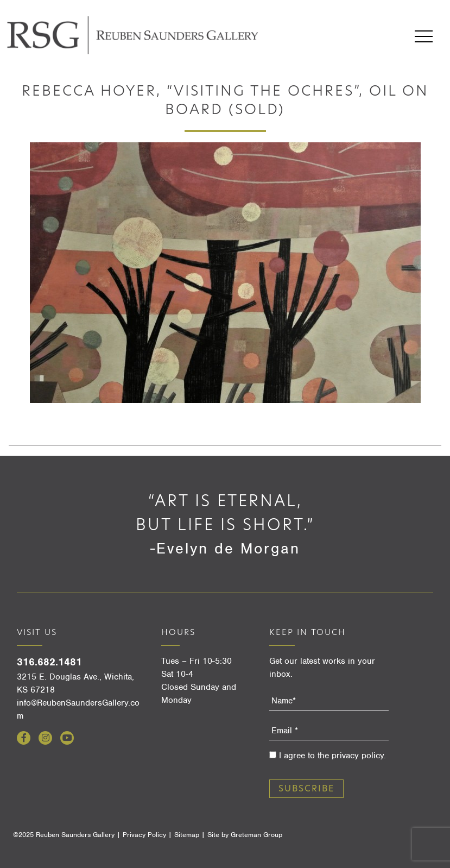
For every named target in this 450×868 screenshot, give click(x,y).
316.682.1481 (49, 662)
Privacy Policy (144, 835)
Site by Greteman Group (245, 835)
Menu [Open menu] (424, 36)
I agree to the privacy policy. (332, 756)
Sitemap (187, 835)
